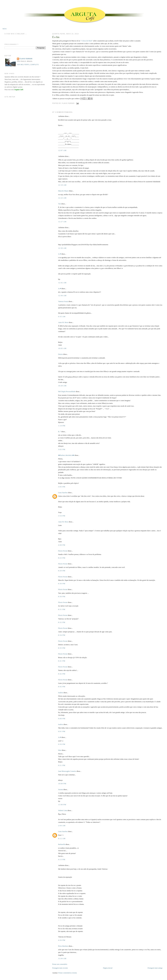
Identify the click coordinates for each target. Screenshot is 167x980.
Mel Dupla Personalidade (67, 391)
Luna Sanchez (63, 493)
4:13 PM (62, 859)
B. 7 (60, 432)
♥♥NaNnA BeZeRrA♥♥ (66, 455)
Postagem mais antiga (155, 968)
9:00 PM (62, 719)
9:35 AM (62, 317)
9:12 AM (62, 838)
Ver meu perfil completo (28, 65)
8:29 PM (62, 571)
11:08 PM (62, 805)
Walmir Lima (63, 810)
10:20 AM (62, 386)
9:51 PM (62, 765)
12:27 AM (62, 222)
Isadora (61, 693)
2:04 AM (62, 826)
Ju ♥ (60, 254)
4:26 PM (62, 940)
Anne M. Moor (63, 322)
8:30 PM (62, 584)
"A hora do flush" (87, 41)
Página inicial (108, 968)
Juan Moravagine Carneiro (67, 771)
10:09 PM (62, 784)
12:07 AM (62, 150)
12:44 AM (62, 296)
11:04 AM (62, 958)
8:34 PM (62, 635)
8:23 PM (62, 558)
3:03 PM (62, 449)
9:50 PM (62, 744)
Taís (60, 204)
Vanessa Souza (63, 301)
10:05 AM (62, 348)
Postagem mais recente (60, 968)
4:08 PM (62, 545)
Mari (60, 750)
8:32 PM (62, 622)
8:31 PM (62, 609)
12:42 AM (62, 283)
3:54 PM (62, 516)
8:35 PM (62, 648)
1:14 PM (62, 426)
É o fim (56, 37)
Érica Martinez (63, 946)
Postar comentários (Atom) (68, 973)
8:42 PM (62, 674)
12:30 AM (62, 248)
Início (5, 29)
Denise (61, 354)
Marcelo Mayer (63, 191)
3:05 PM (62, 487)
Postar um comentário (60, 964)
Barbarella (62, 844)
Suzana (61, 789)
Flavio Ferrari (63, 551)
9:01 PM (62, 731)
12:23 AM (62, 198)
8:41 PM (62, 661)
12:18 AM (62, 185)
